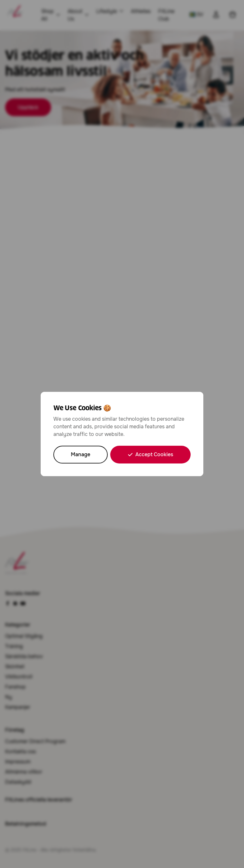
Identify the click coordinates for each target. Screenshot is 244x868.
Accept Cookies (150, 454)
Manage (81, 454)
